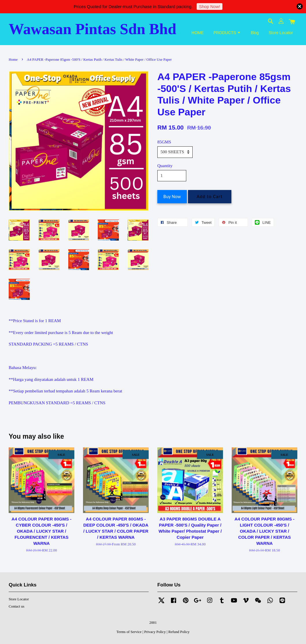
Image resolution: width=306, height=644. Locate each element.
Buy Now (172, 196)
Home (13, 60)
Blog (255, 33)
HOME (198, 33)
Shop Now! (210, 7)
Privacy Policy (155, 632)
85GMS (164, 142)
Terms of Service (129, 632)
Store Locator (281, 33)
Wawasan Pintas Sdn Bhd (93, 29)
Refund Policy (179, 632)
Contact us (16, 606)
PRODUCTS (227, 33)
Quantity (165, 166)
